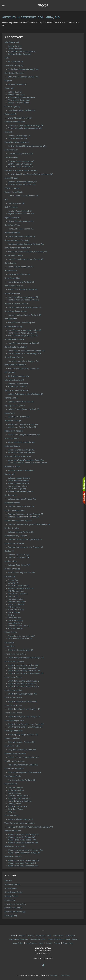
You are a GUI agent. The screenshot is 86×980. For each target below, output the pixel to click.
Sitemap (57, 942)
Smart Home (10, 900)
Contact (49, 942)
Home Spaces (59, 934)
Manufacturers (31, 942)
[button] (3, 6)
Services (30, 934)
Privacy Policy (68, 942)
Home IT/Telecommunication (59, 938)
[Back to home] (43, 6)
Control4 (8, 880)
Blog (41, 942)
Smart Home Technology (15, 912)
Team (49, 934)
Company (21, 934)
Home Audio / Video (38, 938)
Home (13, 934)
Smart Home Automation (15, 904)
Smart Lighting (11, 916)
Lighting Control (11, 896)
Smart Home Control (13, 908)
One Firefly (53, 974)
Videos (75, 938)
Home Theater (11, 888)
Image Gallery (18, 942)
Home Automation (12, 884)
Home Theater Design (14, 892)
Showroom (40, 934)
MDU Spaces (71, 934)
